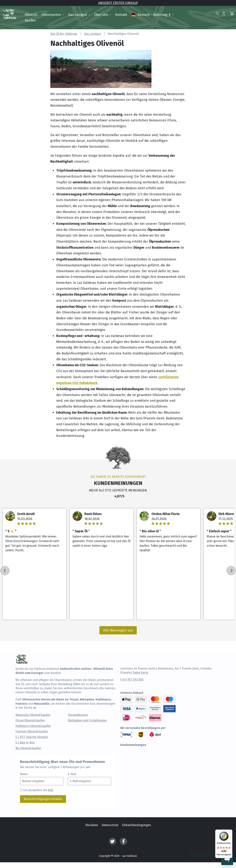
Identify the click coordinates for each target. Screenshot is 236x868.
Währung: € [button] (162, 15)
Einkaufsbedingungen (136, 825)
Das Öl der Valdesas (64, 34)
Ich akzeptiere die (38, 790)
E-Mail (72, 774)
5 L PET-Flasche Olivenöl (32, 737)
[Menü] (230, 832)
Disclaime (92, 825)
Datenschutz (110, 825)
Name (24, 774)
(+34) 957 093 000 (132, 680)
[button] (225, 13)
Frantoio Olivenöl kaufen (32, 732)
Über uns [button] (102, 15)
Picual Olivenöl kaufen (30, 720)
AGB (50, 790)
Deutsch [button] (141, 15)
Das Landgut (92, 34)
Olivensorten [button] (52, 15)
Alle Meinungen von (118, 630)
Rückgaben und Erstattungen (87, 720)
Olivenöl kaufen (31, 18)
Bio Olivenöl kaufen (28, 748)
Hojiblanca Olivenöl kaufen (33, 726)
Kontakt (121, 15)
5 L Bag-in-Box (25, 743)
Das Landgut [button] (78, 15)
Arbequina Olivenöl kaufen (33, 715)
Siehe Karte (140, 673)
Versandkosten (78, 715)
